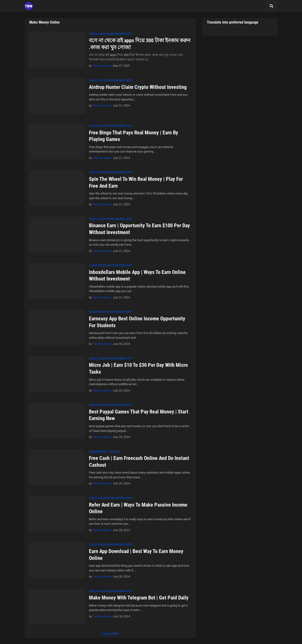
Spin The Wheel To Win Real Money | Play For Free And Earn (136, 182)
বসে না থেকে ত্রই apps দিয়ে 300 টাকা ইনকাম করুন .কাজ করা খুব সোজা (140, 44)
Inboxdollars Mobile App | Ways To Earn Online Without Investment (137, 276)
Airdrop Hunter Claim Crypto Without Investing (138, 87)
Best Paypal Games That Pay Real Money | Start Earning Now (139, 415)
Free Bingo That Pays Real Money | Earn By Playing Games (134, 136)
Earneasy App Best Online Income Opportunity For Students (137, 322)
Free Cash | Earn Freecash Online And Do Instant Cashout (139, 462)
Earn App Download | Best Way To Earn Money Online (136, 555)
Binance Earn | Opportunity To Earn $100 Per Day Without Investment (139, 229)
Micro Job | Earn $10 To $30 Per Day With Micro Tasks (138, 368)
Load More (110, 634)
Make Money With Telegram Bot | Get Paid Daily (139, 598)
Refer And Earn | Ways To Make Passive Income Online (138, 508)
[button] (272, 6)
